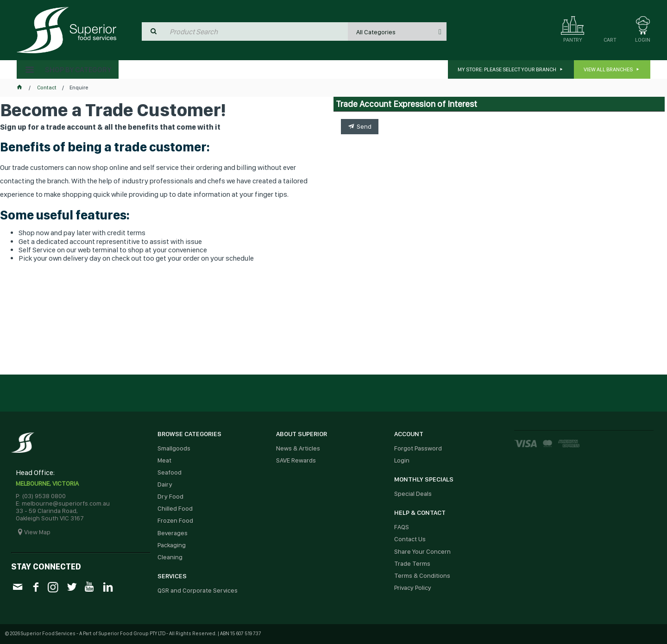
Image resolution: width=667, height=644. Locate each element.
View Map (37, 532)
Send (364, 126)
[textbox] (257, 31)
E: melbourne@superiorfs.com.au (63, 503)
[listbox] (397, 31)
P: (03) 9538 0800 (41, 496)
